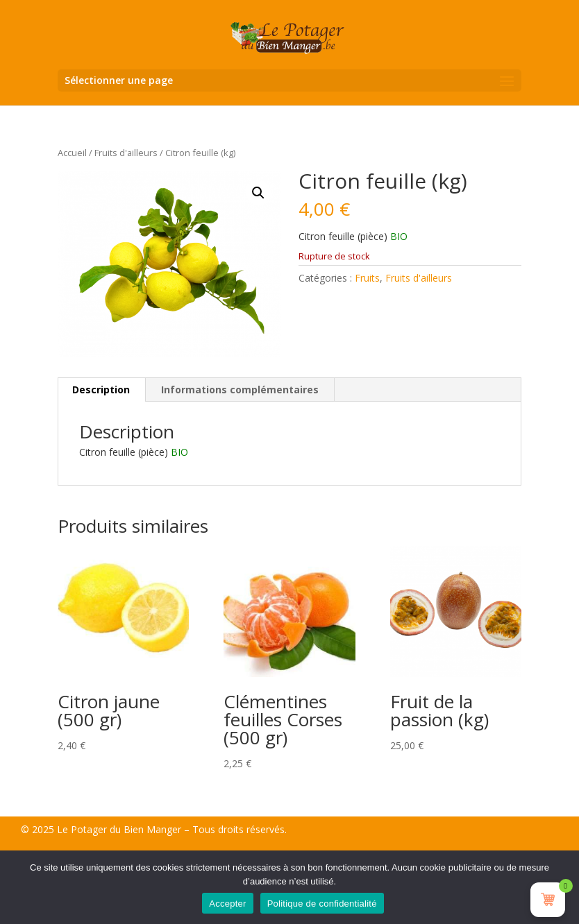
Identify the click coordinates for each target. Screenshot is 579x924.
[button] (258, 193)
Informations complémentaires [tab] (240, 390)
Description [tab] (101, 390)
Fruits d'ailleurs (126, 153)
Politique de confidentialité (322, 904)
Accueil (72, 153)
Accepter (227, 904)
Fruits (367, 278)
